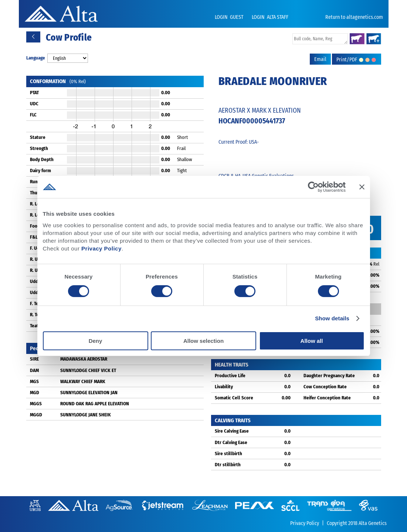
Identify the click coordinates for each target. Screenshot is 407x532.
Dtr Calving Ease (231, 442)
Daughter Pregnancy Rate (329, 376)
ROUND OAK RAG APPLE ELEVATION (95, 404)
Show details (332, 318)
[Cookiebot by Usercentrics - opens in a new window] (313, 187)
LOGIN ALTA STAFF (270, 17)
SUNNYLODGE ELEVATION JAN (89, 393)
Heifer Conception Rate (327, 398)
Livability (224, 387)
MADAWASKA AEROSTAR (84, 359)
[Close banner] (362, 187)
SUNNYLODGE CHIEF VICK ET (88, 370)
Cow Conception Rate (325, 387)
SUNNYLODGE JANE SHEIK (86, 415)
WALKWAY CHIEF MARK (83, 381)
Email (320, 59)
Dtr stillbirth (228, 465)
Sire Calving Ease (232, 431)
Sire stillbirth (228, 453)
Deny (96, 341)
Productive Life (230, 376)
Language (36, 58)
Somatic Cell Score (234, 398)
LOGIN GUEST (230, 17)
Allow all (312, 341)
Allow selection (203, 341)
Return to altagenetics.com (354, 17)
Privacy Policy (101, 248)
